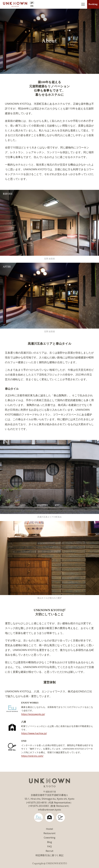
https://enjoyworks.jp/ (33, 714)
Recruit (50, 851)
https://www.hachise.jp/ (34, 733)
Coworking (49, 838)
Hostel (49, 829)
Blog (50, 842)
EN (32, 6)
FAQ (50, 846)
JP (32, 3)
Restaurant (49, 833)
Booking (93, 4)
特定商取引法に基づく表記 (49, 855)
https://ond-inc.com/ (32, 756)
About (49, 41)
